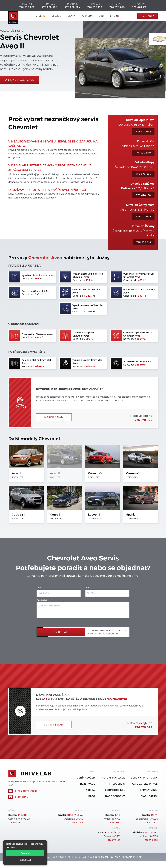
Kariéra (87, 16)
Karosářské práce (145, 784)
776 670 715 (139, 7)
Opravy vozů (149, 790)
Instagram (22, 797)
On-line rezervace (19, 80)
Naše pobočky (115, 796)
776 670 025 (117, 7)
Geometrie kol (115, 790)
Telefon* (89, 587)
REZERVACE (88, 784)
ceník (71, 16)
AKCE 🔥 (40, 16)
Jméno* (40, 587)
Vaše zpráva (42, 600)
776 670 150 (95, 7)
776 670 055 (27, 7)
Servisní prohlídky (144, 778)
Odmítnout (25, 860)
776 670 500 (50, 7)
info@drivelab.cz (26, 791)
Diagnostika (149, 796)
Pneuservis (117, 784)
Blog (92, 796)
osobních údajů (112, 634)
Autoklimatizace (113, 778)
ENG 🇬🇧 (115, 16)
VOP (118, 857)
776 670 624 (72, 7)
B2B (101, 16)
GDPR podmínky (104, 857)
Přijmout (25, 853)
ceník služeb (86, 778)
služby (56, 16)
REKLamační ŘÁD (132, 857)
